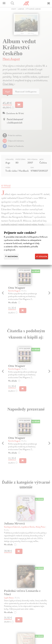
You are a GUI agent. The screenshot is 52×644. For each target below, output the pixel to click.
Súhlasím (42, 256)
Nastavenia (11, 256)
